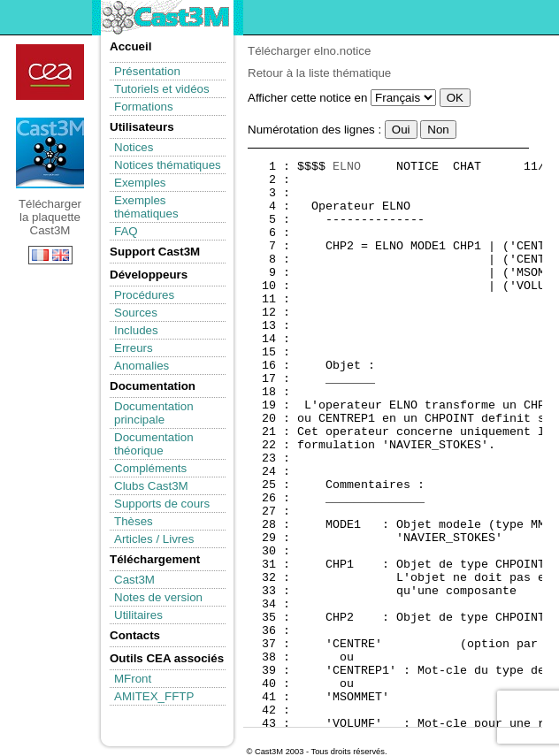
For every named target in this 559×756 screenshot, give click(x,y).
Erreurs (134, 348)
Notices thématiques (168, 165)
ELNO (347, 167)
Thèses (134, 521)
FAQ (126, 231)
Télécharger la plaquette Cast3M (50, 153)
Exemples (140, 183)
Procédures (144, 295)
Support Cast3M (155, 252)
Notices (134, 147)
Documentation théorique (154, 444)
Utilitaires (138, 615)
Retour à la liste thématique (319, 73)
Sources (136, 313)
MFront (133, 679)
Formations (144, 107)
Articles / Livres (154, 539)
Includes (136, 330)
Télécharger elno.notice (309, 51)
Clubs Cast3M (151, 486)
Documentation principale (154, 413)
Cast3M (134, 580)
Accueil (130, 46)
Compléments (150, 468)
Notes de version (158, 597)
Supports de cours (162, 504)
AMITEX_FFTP (154, 696)
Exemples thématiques (146, 207)
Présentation (147, 71)
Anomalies (142, 366)
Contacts (135, 635)
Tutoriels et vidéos (162, 89)
